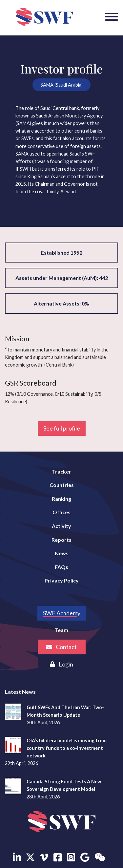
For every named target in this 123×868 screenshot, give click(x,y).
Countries (62, 485)
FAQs (61, 567)
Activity (61, 526)
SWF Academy (62, 613)
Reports (61, 540)
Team (61, 630)
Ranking (61, 499)
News (62, 553)
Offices (61, 512)
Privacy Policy (62, 580)
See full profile (62, 428)
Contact (61, 647)
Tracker (61, 471)
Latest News (20, 692)
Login (61, 664)
